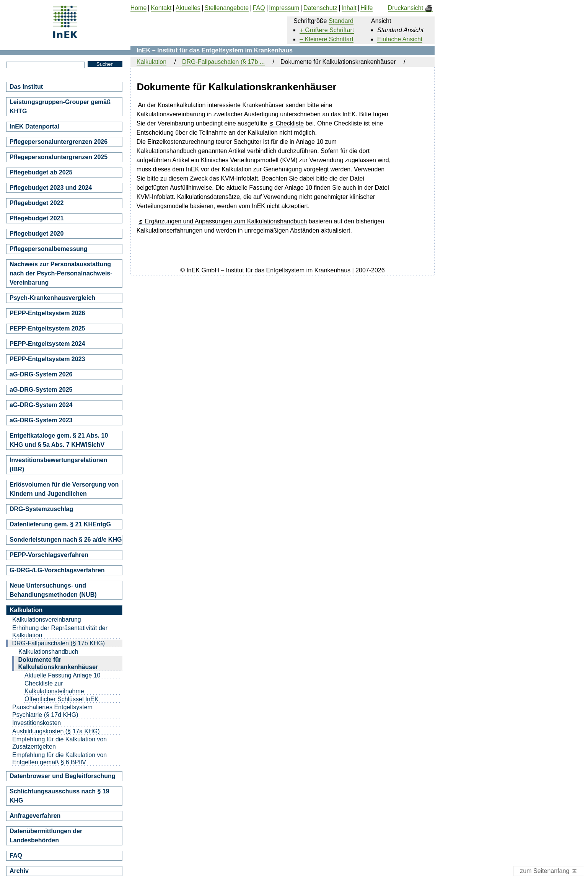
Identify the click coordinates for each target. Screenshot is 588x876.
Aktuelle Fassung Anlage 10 (62, 675)
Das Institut (26, 87)
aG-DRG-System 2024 (41, 405)
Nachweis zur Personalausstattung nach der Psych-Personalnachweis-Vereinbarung (61, 273)
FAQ (16, 856)
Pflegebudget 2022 (37, 203)
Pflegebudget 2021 (37, 218)
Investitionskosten (37, 723)
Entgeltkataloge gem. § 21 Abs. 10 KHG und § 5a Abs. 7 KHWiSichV (59, 440)
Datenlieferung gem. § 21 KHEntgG (60, 524)
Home (139, 8)
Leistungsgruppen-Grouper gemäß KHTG (60, 107)
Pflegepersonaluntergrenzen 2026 (59, 142)
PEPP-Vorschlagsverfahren (49, 555)
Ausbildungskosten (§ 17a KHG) (56, 731)
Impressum (284, 8)
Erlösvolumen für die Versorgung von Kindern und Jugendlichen (64, 489)
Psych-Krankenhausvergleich (52, 298)
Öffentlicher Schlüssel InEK (62, 699)
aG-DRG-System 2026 (41, 374)
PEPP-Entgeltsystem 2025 (47, 328)
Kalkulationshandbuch (48, 652)
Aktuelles (188, 8)
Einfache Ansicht (400, 39)
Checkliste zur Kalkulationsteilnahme (54, 687)
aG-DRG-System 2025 (41, 390)
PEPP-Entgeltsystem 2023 (47, 359)
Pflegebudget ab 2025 (41, 172)
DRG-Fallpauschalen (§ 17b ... (223, 62)
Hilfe (366, 8)
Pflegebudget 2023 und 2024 (51, 188)
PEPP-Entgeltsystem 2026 (47, 313)
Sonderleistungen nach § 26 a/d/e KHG (66, 540)
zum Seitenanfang (549, 871)
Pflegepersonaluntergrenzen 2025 (59, 157)
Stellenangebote (226, 8)
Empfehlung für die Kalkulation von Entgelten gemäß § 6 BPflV (59, 759)
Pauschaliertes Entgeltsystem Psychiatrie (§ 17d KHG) (52, 711)
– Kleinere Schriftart (327, 39)
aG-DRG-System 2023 (41, 420)
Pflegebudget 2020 (37, 234)
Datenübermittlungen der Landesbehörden (46, 836)
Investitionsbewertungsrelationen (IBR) (58, 465)
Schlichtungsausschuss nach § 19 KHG (59, 796)
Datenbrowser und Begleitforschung (62, 776)
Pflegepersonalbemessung (49, 249)
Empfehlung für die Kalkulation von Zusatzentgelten (59, 743)
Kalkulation (151, 62)
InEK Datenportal (34, 126)
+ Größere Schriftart (327, 30)
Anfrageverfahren (35, 816)
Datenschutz (320, 8)
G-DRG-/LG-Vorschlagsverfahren (57, 570)
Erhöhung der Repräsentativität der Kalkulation (60, 632)
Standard (341, 21)
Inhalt (349, 8)
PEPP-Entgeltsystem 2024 (47, 344)
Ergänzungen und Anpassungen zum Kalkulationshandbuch (226, 221)
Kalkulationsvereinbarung (47, 620)
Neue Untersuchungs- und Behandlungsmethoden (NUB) (53, 590)
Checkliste (290, 124)
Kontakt (161, 8)
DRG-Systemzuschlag (41, 509)
